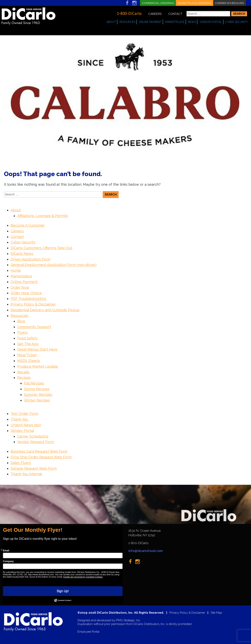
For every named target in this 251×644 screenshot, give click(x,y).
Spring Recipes (37, 389)
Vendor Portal (211, 22)
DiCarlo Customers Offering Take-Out (41, 248)
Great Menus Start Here (37, 349)
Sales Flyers (21, 463)
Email (6, 551)
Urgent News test (26, 425)
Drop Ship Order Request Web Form (41, 457)
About (111, 22)
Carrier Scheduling (229, 3)
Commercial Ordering (156, 3)
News (192, 22)
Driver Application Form (30, 259)
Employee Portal (88, 632)
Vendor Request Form (36, 442)
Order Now (20, 287)
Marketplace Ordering (194, 3)
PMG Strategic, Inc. (128, 620)
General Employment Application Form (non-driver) (54, 265)
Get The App (28, 344)
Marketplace (175, 22)
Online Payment (150, 22)
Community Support (34, 327)
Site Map (216, 613)
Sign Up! (63, 591)
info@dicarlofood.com (146, 551)
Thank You (19, 419)
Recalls (23, 372)
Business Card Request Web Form (39, 451)
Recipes (24, 378)
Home (16, 270)
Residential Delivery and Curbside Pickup (45, 310)
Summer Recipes (38, 395)
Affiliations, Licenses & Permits (43, 216)
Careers (155, 14)
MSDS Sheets (29, 361)
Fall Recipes (34, 383)
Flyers (22, 332)
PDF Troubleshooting (28, 299)
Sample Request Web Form (34, 468)
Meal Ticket (27, 355)
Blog (21, 321)
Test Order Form (24, 414)
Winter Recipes (37, 400)
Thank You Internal (26, 474)
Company (8, 561)
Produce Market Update (38, 366)
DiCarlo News (22, 254)
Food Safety (27, 338)
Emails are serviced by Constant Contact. (83, 577)
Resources (127, 22)
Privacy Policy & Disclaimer (33, 304)
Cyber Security (237, 22)
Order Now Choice (26, 293)
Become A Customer (28, 225)
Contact (175, 14)
